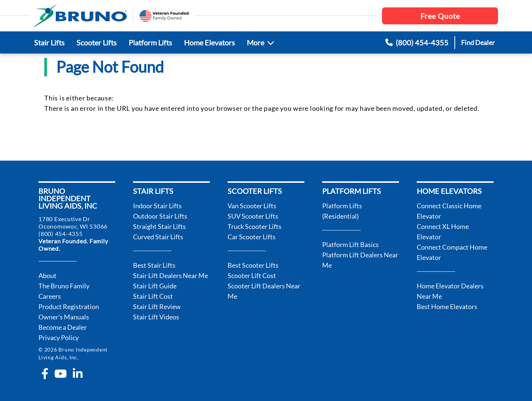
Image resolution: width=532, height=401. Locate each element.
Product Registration (69, 306)
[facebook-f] (45, 374)
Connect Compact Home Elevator (452, 252)
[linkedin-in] (78, 374)
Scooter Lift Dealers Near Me (264, 291)
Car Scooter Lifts (252, 237)
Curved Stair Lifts (158, 237)
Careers (50, 296)
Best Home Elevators (447, 306)
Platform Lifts (150, 42)
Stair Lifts (49, 42)
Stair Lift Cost (153, 296)
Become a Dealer (63, 327)
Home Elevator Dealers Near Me (450, 291)
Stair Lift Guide (155, 286)
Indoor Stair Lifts (157, 206)
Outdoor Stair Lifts (160, 216)
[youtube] (61, 374)
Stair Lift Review (157, 306)
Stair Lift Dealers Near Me (170, 275)
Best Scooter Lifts (253, 265)
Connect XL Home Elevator (443, 232)
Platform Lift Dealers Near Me (360, 260)
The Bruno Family (64, 286)
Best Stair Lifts (154, 265)
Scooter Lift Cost (252, 275)
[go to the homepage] (80, 16)
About (47, 275)
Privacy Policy (59, 337)
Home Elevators (209, 42)
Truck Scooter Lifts (255, 226)
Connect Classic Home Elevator (449, 211)
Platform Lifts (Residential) (342, 211)
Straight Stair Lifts (159, 226)
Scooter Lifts (97, 42)
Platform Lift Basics (350, 244)
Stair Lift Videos (156, 317)
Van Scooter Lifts (252, 206)
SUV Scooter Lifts (253, 216)
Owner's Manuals (64, 317)
